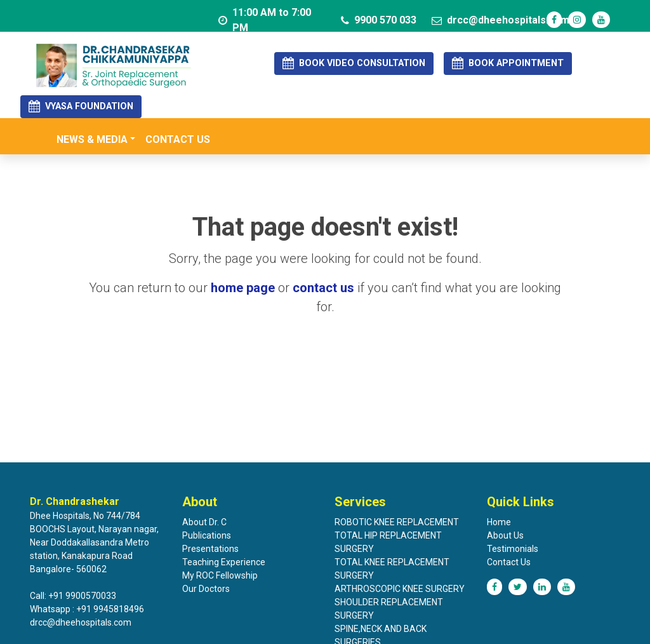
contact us (323, 288)
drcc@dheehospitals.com (501, 20)
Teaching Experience (224, 562)
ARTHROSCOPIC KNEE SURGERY (400, 589)
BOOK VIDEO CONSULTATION (354, 63)
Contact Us (509, 562)
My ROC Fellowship (220, 575)
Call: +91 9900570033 (73, 596)
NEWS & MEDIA (92, 139)
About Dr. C (204, 522)
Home (499, 522)
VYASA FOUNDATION (81, 106)
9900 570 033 (379, 20)
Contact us (178, 139)
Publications (207, 535)
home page (243, 288)
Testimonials (513, 549)
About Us (505, 535)
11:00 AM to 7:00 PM (265, 20)
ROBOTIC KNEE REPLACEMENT (397, 522)
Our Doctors (206, 589)
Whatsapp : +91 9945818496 (87, 609)
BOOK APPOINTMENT (508, 63)
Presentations (210, 549)
